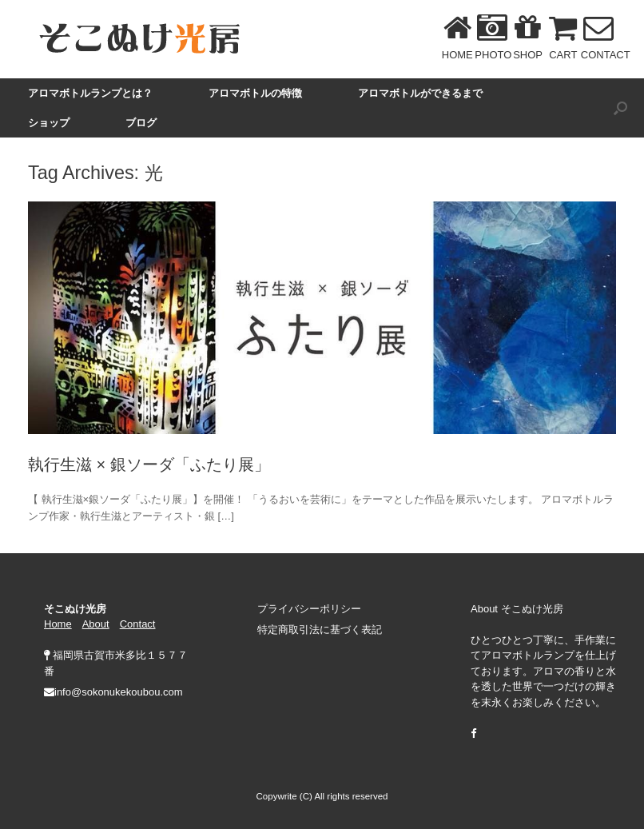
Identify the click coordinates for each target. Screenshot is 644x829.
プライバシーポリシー (309, 609)
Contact (138, 624)
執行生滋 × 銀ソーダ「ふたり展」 (149, 464)
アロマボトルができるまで (420, 93)
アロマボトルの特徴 (255, 93)
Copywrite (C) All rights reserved (322, 796)
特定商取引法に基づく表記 (320, 630)
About (96, 624)
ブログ (141, 123)
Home (58, 624)
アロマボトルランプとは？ (90, 93)
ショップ (49, 123)
